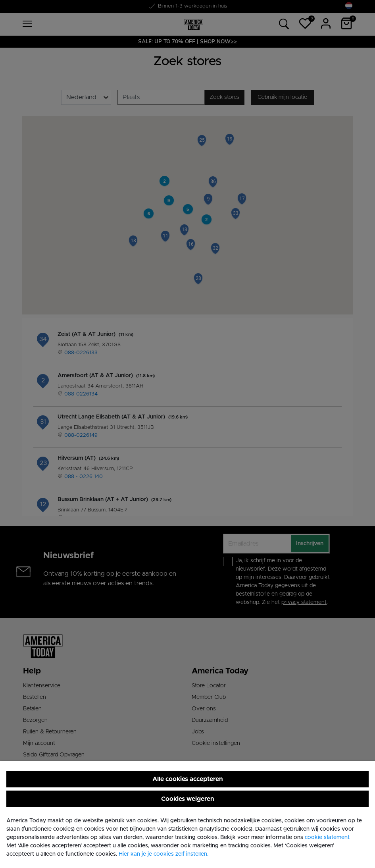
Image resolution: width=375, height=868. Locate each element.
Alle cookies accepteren (188, 779)
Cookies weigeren (188, 799)
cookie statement (327, 837)
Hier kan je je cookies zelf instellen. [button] (163, 854)
